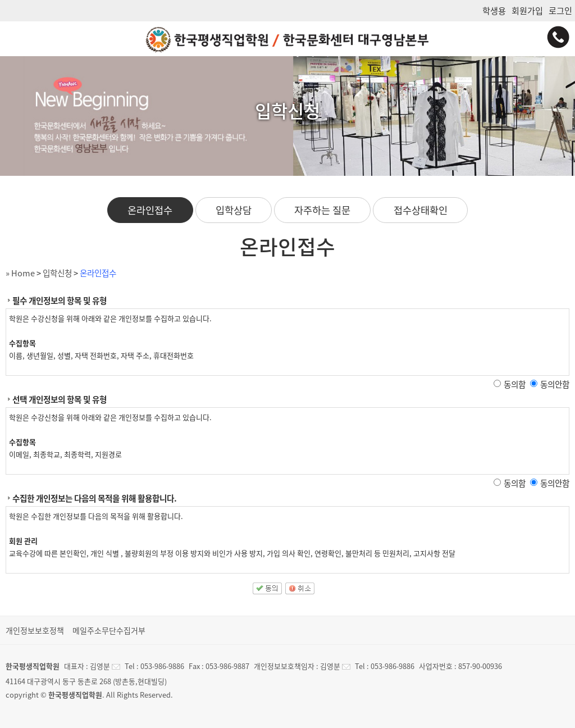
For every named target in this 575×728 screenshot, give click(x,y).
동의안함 (555, 384)
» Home (20, 273)
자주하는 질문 (322, 210)
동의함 (515, 384)
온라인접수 (150, 210)
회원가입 (527, 10)
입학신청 (57, 273)
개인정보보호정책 (35, 630)
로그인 (560, 10)
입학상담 (234, 210)
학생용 (494, 10)
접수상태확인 (421, 210)
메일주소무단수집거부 (109, 630)
